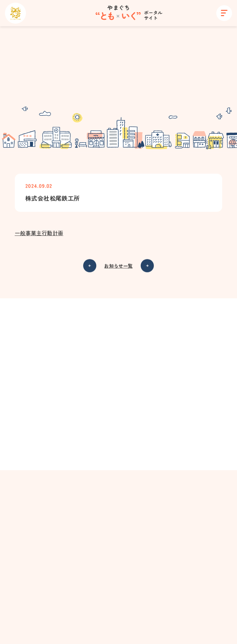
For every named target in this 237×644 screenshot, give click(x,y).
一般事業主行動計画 (39, 233)
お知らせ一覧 (118, 266)
